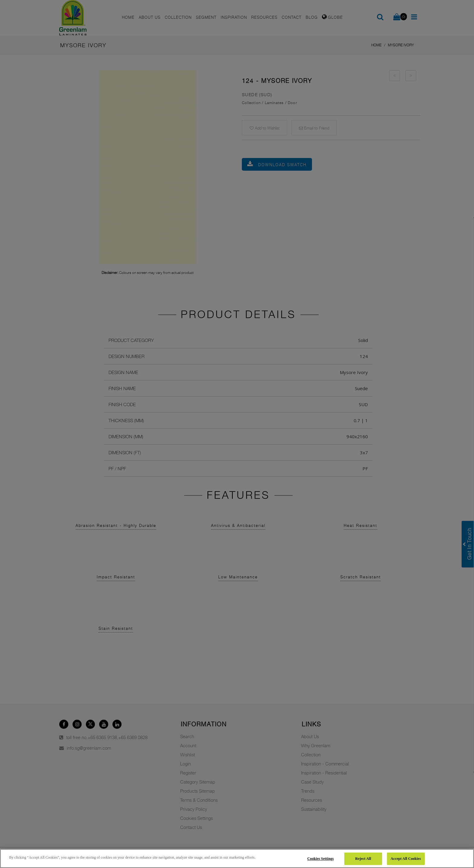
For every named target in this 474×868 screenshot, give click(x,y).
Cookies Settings (321, 859)
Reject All (363, 859)
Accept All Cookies (406, 859)
